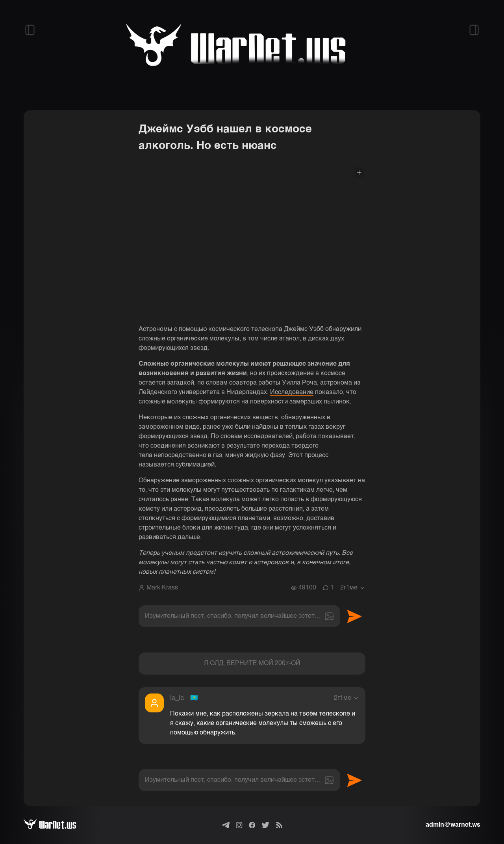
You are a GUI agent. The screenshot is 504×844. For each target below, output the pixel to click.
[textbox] (239, 616)
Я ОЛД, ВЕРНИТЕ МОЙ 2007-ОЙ (252, 664)
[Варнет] (56, 825)
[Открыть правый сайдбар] (474, 30)
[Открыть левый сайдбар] (30, 30)
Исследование (292, 392)
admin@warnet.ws (453, 825)
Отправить (354, 616)
